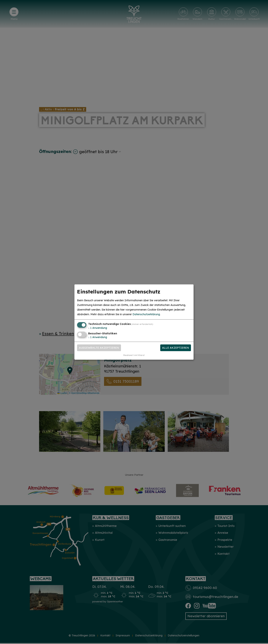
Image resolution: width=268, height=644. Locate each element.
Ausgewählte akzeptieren (99, 348)
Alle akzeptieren (176, 348)
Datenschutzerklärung (146, 314)
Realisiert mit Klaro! (134, 355)
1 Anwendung (98, 328)
